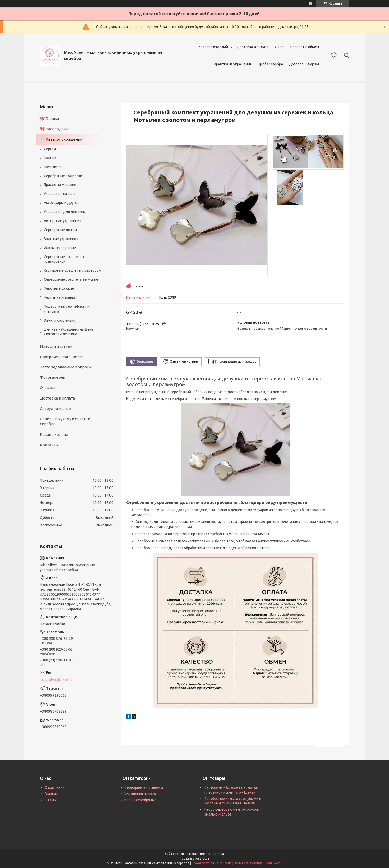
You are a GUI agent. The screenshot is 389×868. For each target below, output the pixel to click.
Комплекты (54, 167)
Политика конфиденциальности (258, 863)
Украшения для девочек (64, 212)
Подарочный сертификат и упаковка (67, 309)
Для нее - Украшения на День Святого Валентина (69, 332)
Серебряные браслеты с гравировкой (64, 259)
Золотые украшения (61, 239)
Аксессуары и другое (62, 203)
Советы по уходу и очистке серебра (65, 421)
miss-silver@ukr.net (56, 680)
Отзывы (48, 388)
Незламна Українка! (60, 297)
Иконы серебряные (60, 248)
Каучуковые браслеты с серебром (73, 270)
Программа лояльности (62, 357)
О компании (55, 787)
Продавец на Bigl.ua (194, 858)
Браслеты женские (60, 185)
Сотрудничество (55, 408)
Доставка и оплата (253, 47)
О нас (280, 47)
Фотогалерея (53, 377)
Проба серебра (270, 64)
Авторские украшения (62, 221)
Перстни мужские (59, 288)
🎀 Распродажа (54, 129)
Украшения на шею (60, 194)
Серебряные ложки (60, 230)
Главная (51, 794)
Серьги (50, 149)
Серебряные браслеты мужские (71, 279)
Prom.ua (218, 854)
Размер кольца (54, 434)
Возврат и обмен (305, 47)
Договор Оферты (304, 64)
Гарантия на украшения (232, 64)
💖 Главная (50, 118)
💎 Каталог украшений (61, 139)
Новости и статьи (56, 346)
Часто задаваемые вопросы (66, 367)
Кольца (50, 158)
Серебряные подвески (63, 176)
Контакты (49, 445)
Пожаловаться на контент (212, 863)
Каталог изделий (213, 47)
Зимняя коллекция (60, 320)
